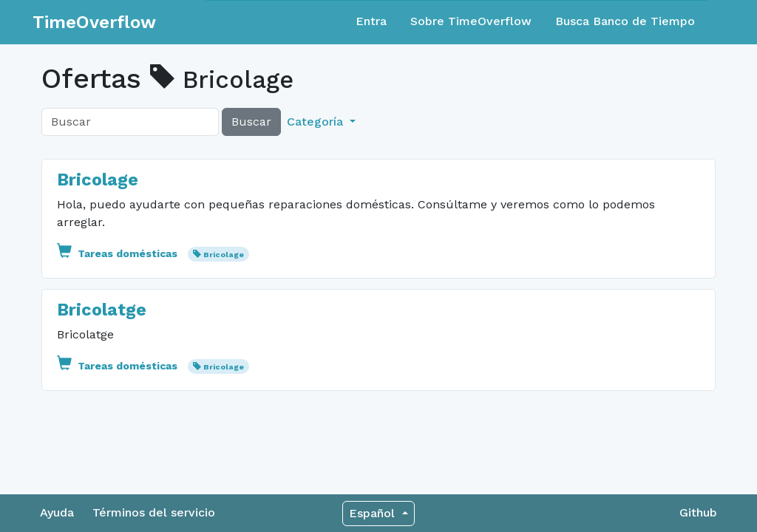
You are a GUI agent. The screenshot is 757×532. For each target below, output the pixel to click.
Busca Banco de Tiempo (625, 21)
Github (698, 512)
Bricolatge (102, 310)
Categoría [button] (317, 122)
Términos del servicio (154, 512)
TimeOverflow (94, 22)
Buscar (251, 122)
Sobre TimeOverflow (471, 21)
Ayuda (57, 512)
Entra (371, 21)
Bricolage (98, 180)
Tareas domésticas (119, 253)
